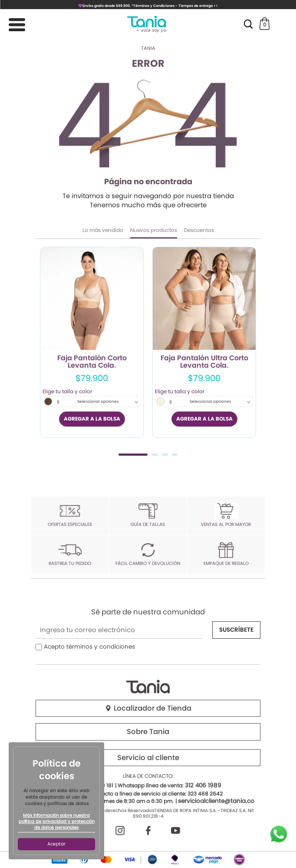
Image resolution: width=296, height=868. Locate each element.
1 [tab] (133, 455)
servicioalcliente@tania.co (216, 801)
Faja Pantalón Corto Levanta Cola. (92, 362)
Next (251, 350)
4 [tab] (175, 455)
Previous (45, 350)
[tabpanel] (92, 342)
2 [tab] (155, 455)
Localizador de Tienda (148, 708)
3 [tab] (165, 455)
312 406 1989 (203, 785)
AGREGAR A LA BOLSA (92, 419)
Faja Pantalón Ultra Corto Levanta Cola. (204, 362)
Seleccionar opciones (98, 401)
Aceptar (56, 844)
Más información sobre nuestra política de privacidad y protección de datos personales (57, 822)
